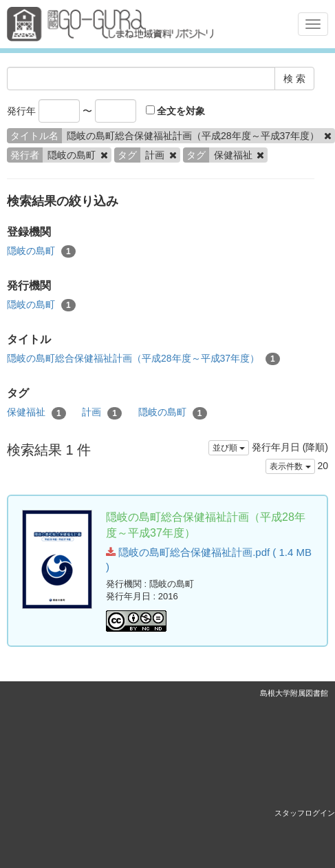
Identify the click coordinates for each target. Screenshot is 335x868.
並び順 (229, 448)
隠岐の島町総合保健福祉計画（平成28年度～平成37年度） (143, 359)
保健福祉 (36, 413)
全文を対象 (176, 111)
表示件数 (290, 466)
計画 (102, 413)
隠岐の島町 (41, 251)
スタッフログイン (305, 813)
